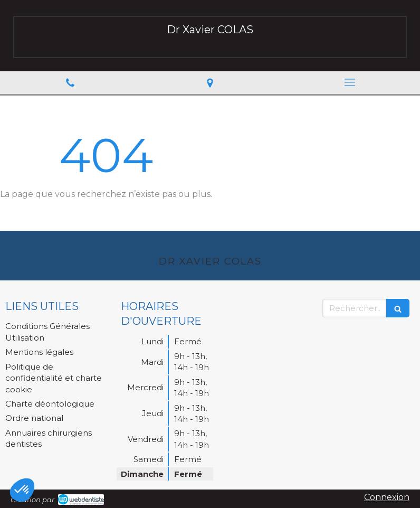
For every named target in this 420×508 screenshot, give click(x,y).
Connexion (387, 497)
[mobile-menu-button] (350, 82)
